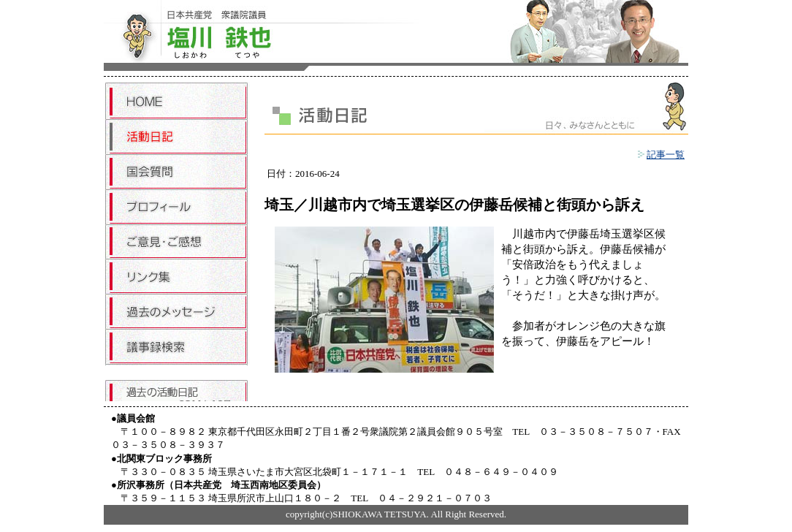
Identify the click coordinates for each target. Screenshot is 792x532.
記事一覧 (661, 155)
